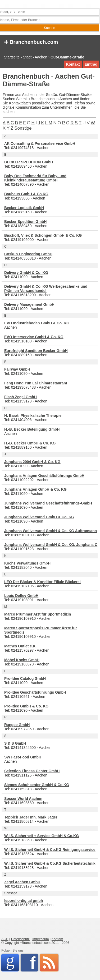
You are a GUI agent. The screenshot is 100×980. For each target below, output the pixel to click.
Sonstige (23, 128)
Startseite (12, 57)
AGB (5, 939)
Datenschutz (20, 939)
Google (12, 962)
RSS (49, 963)
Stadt (27, 57)
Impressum (40, 939)
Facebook (34, 963)
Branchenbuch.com (31, 42)
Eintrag (91, 64)
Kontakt (73, 64)
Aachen (41, 57)
